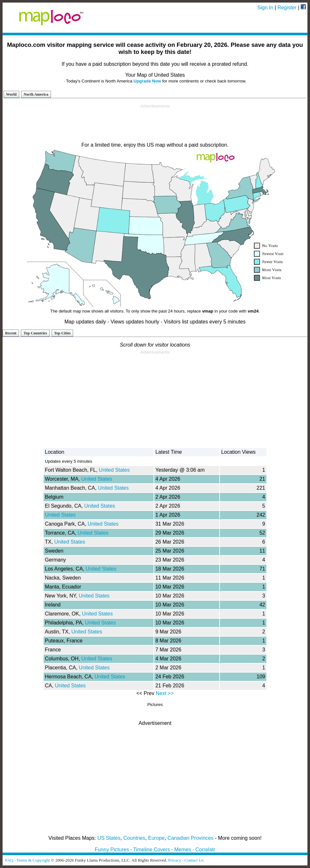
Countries (134, 838)
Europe (156, 838)
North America (36, 94)
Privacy (175, 860)
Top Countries (35, 333)
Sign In (265, 8)
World (11, 94)
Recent (11, 333)
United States (114, 470)
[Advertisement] (155, 123)
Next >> (165, 693)
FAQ (9, 860)
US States (109, 838)
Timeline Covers (151, 850)
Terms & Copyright (33, 860)
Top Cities (63, 333)
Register (287, 8)
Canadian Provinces (190, 838)
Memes (183, 850)
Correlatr (205, 850)
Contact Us (194, 860)
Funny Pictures (112, 850)
